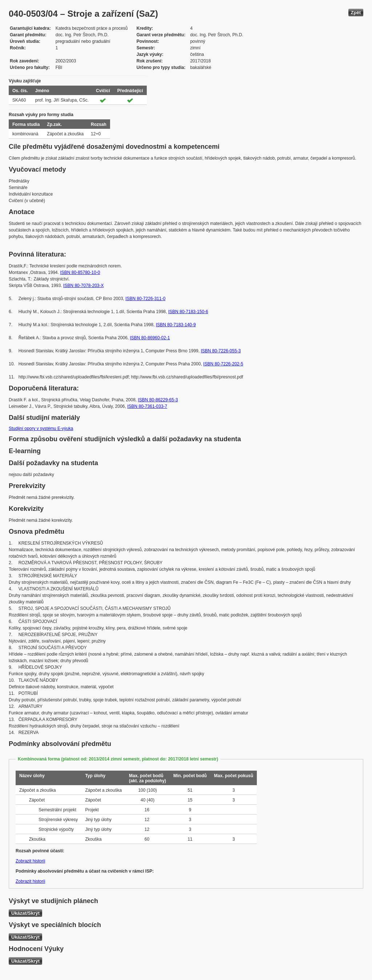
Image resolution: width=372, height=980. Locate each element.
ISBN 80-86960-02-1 (150, 338)
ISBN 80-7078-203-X (83, 286)
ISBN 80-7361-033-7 (147, 406)
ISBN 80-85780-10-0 (80, 272)
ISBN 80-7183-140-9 (176, 325)
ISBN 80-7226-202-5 (223, 364)
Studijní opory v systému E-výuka (41, 429)
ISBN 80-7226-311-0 (145, 299)
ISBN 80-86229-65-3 (158, 400)
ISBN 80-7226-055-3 (221, 351)
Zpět (356, 13)
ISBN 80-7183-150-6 (188, 312)
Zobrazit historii (30, 861)
